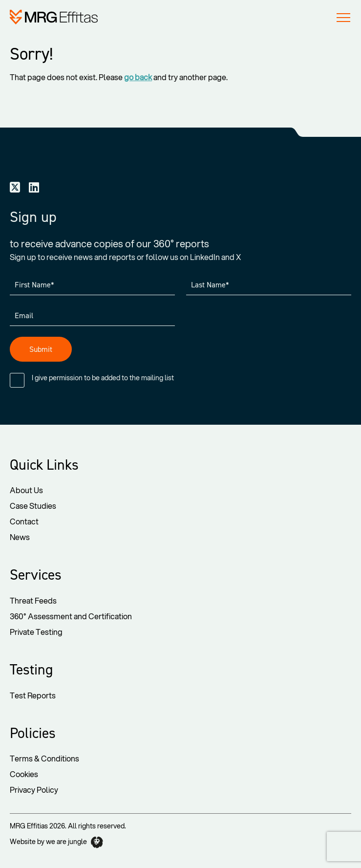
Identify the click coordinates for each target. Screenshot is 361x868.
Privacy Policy (34, 790)
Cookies (24, 774)
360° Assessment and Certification (71, 616)
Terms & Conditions (44, 758)
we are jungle (74, 842)
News (20, 537)
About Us (26, 490)
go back (138, 77)
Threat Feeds (33, 600)
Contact (24, 521)
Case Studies (33, 506)
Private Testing (36, 632)
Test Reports (33, 695)
